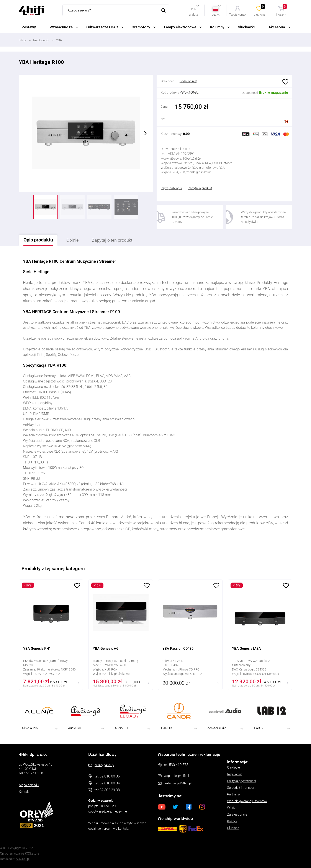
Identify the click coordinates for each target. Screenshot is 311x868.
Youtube (162, 807)
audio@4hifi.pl (104, 765)
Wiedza (232, 808)
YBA (59, 40)
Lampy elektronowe (180, 27)
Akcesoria (277, 27)
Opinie (72, 240)
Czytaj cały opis (171, 188)
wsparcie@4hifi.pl (176, 776)
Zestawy (29, 27)
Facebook (189, 807)
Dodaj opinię (188, 81)
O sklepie (233, 768)
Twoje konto (237, 14)
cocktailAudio (217, 728)
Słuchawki (246, 27)
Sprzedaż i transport (241, 788)
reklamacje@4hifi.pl (178, 783)
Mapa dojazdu (29, 785)
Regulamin (235, 774)
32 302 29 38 (110, 790)
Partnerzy (234, 794)
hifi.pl (23, 40)
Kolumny (217, 27)
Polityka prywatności (241, 781)
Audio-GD (75, 728)
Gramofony (141, 27)
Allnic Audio (30, 728)
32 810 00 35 (110, 776)
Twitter (175, 807)
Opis (38, 240)
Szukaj (164, 10)
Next (146, 133)
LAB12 (259, 728)
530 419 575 (179, 765)
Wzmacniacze (61, 27)
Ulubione (260, 10)
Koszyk (282, 10)
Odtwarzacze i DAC (102, 27)
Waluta (194, 14)
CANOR (167, 728)
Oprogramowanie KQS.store (20, 853)
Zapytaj (112, 240)
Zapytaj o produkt (200, 188)
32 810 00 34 (110, 783)
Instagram (202, 807)
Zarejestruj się (237, 815)
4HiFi (31, 11)
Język (216, 14)
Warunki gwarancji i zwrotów (247, 801)
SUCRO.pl (23, 859)
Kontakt (24, 792)
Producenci (41, 40)
